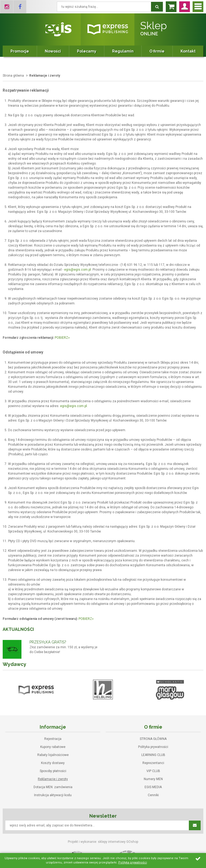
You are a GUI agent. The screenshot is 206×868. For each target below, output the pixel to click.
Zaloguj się (185, 7)
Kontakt (188, 51)
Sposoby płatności (53, 771)
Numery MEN (153, 779)
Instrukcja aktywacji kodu (53, 795)
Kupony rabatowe (53, 747)
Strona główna (13, 76)
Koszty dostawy (53, 763)
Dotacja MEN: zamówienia (53, 787)
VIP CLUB (153, 771)
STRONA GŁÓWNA (153, 739)
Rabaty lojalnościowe (53, 755)
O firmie (157, 51)
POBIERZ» (62, 338)
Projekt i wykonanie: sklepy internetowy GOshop (103, 842)
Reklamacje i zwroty (53, 779)
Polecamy (87, 51)
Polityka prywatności (153, 747)
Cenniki (153, 795)
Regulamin (123, 51)
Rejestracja (53, 739)
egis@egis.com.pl (78, 270)
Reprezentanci (153, 763)
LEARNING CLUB (153, 755)
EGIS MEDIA (153, 787)
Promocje (20, 51)
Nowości (53, 51)
